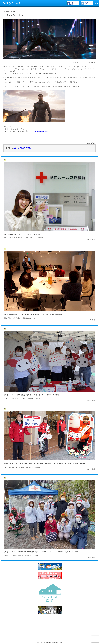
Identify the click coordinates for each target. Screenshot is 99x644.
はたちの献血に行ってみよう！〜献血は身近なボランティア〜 (25, 234)
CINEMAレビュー (10, 12)
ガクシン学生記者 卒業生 (22, 148)
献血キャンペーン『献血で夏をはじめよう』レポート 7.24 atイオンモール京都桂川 (32, 395)
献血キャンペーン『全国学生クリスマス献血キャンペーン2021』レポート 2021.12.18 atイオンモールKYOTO (41, 552)
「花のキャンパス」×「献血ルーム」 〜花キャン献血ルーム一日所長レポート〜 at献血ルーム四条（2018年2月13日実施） (45, 464)
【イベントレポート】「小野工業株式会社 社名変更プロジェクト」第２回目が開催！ (33, 315)
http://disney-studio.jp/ (41, 131)
